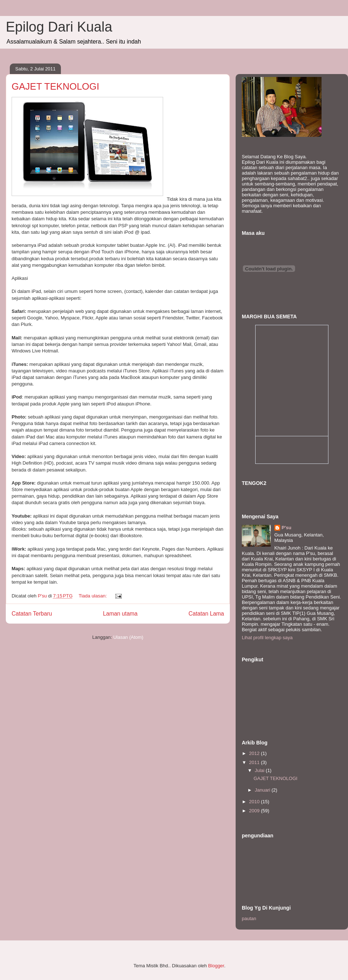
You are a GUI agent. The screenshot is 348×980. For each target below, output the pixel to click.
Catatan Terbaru (32, 614)
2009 (255, 811)
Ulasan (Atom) (128, 637)
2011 (255, 762)
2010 (255, 802)
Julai (260, 770)
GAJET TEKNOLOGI (55, 86)
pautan (249, 918)
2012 (255, 753)
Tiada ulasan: (93, 596)
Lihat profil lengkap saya (267, 638)
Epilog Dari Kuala (59, 27)
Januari (263, 790)
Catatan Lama (206, 614)
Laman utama (120, 614)
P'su (287, 528)
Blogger (216, 966)
